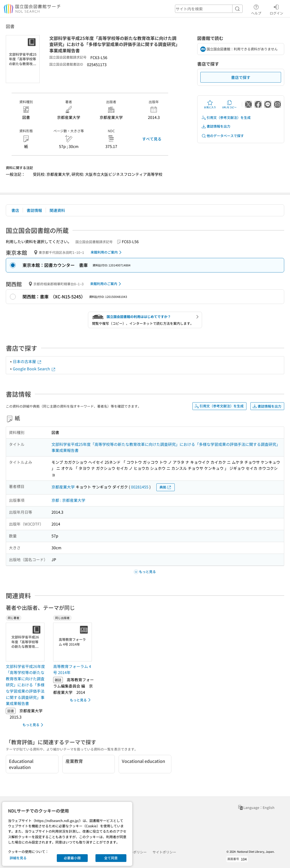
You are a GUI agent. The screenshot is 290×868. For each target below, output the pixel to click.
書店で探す (241, 77)
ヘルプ (256, 9)
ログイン (276, 9)
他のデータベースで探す (223, 136)
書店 (15, 210)
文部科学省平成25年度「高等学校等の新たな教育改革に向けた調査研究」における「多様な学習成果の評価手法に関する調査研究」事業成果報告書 (166, 447)
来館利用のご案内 (107, 252)
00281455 (140, 487)
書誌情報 (34, 210)
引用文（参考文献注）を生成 (226, 118)
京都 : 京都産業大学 (68, 500)
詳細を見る (18, 858)
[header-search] (209, 9)
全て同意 (111, 858)
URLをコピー (229, 104)
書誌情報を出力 (216, 126)
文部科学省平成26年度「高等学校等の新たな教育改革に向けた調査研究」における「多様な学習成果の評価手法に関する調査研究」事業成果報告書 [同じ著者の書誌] (25, 685)
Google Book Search (34, 369)
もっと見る (34, 725)
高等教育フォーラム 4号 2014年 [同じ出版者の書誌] (72, 669)
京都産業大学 (63, 487)
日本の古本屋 (27, 361)
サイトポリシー (164, 852)
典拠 (166, 487)
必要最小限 (72, 858)
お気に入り (210, 104)
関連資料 (57, 210)
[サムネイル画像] (26, 642)
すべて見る (152, 139)
